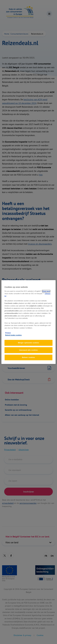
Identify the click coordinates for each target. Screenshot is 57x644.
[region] (28, 322)
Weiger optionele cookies (28, 343)
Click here (46, 291)
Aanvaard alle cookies (28, 350)
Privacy (8, 333)
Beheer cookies (28, 357)
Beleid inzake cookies (13, 335)
